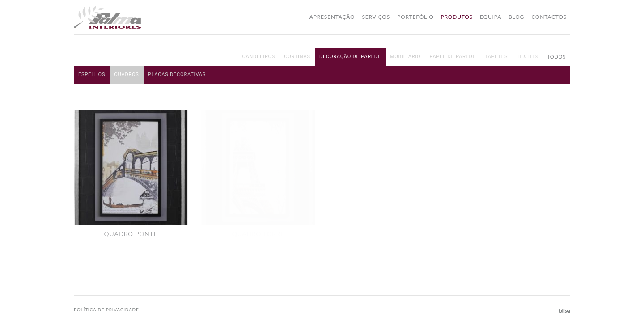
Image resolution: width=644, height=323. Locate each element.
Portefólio (415, 17)
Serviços (376, 17)
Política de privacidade (106, 310)
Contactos (549, 17)
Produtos (457, 17)
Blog (516, 17)
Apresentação (332, 17)
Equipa (491, 17)
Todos (556, 57)
